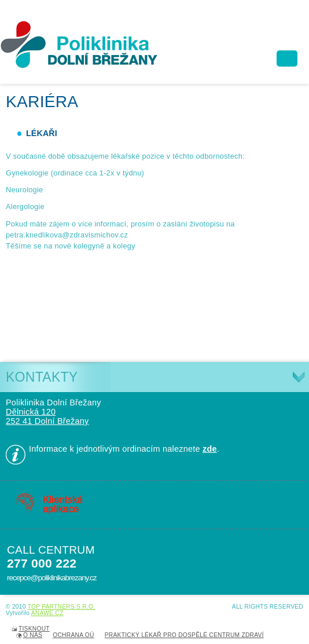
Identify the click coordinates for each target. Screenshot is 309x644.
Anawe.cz (47, 613)
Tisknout (34, 629)
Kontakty (42, 377)
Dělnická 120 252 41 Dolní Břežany (47, 416)
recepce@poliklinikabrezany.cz (51, 578)
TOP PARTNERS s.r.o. (62, 607)
